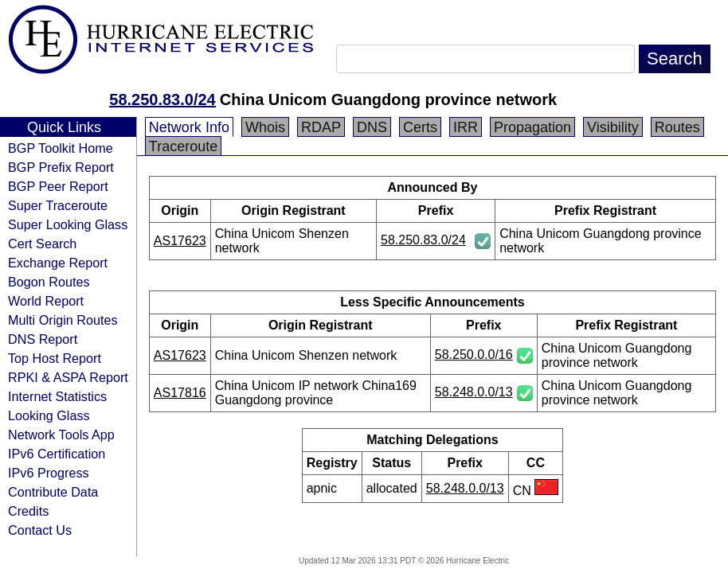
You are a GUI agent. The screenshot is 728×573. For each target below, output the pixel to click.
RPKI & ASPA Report (68, 377)
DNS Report (43, 339)
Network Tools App (61, 435)
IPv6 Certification (57, 454)
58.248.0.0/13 (474, 392)
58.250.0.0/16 (474, 355)
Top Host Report (55, 358)
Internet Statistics (57, 396)
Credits (28, 511)
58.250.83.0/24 (162, 99)
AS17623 (180, 241)
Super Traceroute (58, 205)
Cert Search (42, 244)
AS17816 (180, 393)
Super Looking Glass (68, 224)
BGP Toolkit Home (61, 148)
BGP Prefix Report (61, 167)
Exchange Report (58, 263)
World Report (46, 301)
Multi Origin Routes (63, 320)
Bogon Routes (49, 282)
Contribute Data (53, 492)
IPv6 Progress (49, 473)
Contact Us (40, 530)
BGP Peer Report (58, 186)
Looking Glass (49, 415)
